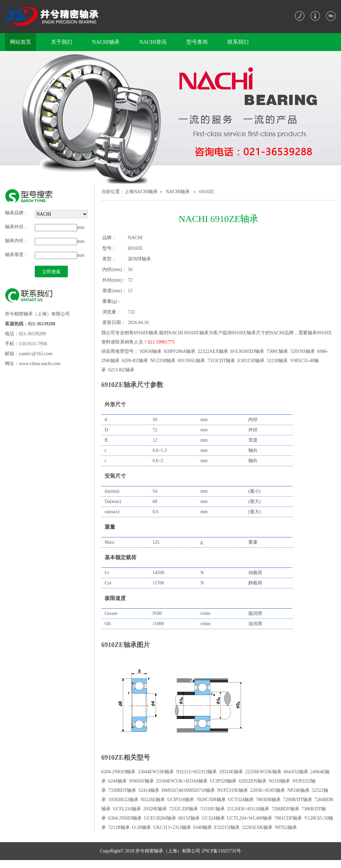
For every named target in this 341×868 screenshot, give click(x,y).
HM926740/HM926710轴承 (188, 790)
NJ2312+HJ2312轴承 (196, 772)
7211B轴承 (119, 827)
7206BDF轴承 (285, 809)
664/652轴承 (296, 772)
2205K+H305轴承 (268, 790)
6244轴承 (118, 781)
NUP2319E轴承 (233, 790)
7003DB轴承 (268, 800)
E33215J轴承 (227, 827)
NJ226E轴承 (153, 800)
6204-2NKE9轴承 (118, 772)
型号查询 (197, 42)
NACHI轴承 (106, 42)
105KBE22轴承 (123, 800)
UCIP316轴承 (181, 800)
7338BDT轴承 (122, 790)
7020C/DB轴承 (211, 800)
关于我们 (62, 42)
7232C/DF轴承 (184, 809)
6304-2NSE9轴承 (125, 818)
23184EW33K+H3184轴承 (182, 781)
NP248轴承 (298, 790)
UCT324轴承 (241, 800)
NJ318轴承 (280, 781)
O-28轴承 (142, 827)
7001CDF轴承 (288, 818)
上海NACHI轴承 (141, 192)
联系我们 (238, 42)
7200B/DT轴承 (298, 800)
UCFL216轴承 (127, 809)
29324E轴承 (231, 772)
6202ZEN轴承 (252, 781)
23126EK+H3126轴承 (248, 809)
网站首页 (21, 42)
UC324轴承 (213, 818)
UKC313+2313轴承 (172, 827)
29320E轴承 (155, 809)
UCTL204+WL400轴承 (250, 818)
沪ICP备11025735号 (221, 851)
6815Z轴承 (189, 818)
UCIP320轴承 (223, 781)
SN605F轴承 (142, 781)
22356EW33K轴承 (263, 772)
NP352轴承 (286, 827)
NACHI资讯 (153, 42)
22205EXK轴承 (257, 827)
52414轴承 (149, 790)
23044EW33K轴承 (156, 772)
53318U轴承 (212, 809)
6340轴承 (203, 827)
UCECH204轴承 (160, 818)
